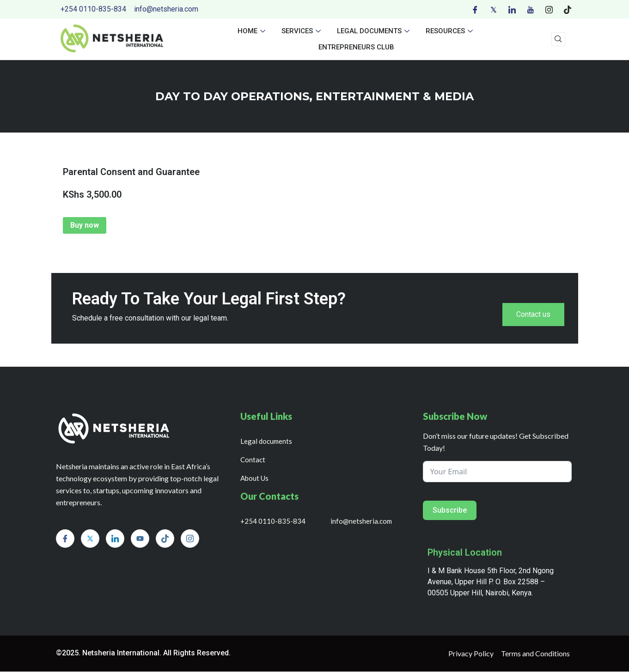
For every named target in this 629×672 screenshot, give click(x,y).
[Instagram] (549, 9)
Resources (450, 31)
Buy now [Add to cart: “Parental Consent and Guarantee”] (85, 225)
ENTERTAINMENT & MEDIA (395, 96)
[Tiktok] (568, 9)
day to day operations (232, 96)
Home (253, 31)
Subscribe (450, 511)
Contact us (533, 315)
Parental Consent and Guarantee (131, 172)
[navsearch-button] (558, 39)
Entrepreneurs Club (356, 47)
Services (302, 31)
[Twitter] (494, 9)
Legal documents (374, 31)
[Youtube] (531, 9)
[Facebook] (475, 9)
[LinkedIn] (512, 9)
